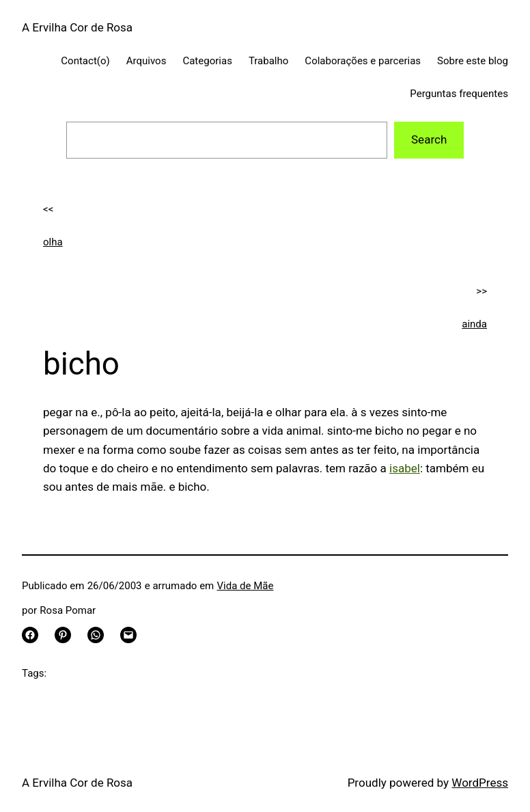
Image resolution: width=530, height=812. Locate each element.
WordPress (480, 783)
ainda (474, 324)
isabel (405, 468)
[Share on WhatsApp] (96, 635)
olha (53, 242)
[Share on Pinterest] (63, 635)
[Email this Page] (128, 635)
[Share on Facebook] (30, 635)
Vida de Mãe (246, 586)
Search (429, 139)
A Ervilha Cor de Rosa (77, 27)
